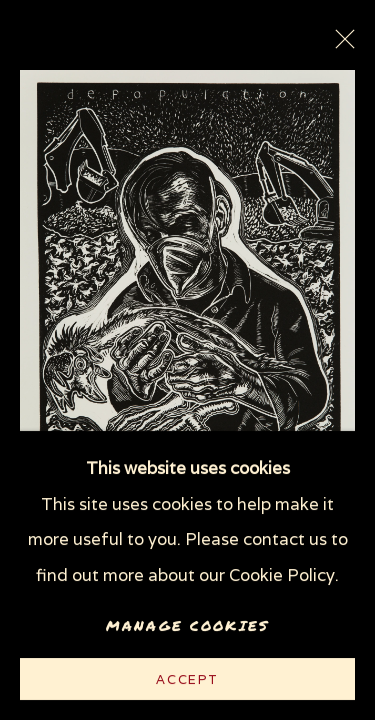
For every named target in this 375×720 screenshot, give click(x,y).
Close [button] (340, 45)
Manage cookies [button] (187, 625)
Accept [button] (187, 679)
